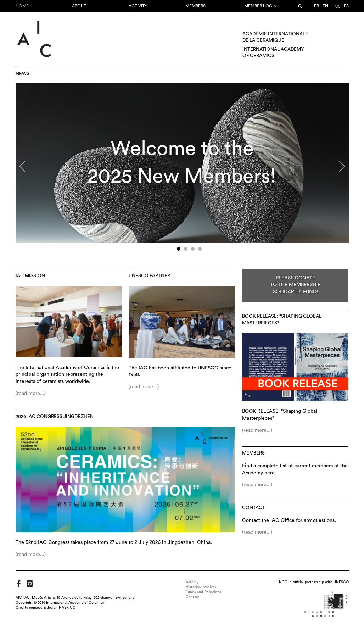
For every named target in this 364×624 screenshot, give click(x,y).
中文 (336, 6)
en (325, 6)
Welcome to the (182, 149)
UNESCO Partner (149, 276)
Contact (254, 508)
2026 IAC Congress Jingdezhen (55, 417)
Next (338, 169)
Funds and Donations (203, 592)
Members (195, 6)
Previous (25, 169)
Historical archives (201, 587)
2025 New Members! (182, 176)
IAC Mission (30, 276)
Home (22, 6)
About (79, 6)
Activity (138, 6)
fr (317, 6)
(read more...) (31, 394)
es (346, 6)
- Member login (259, 6)
